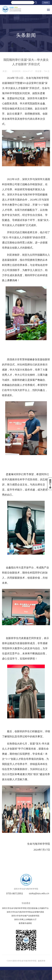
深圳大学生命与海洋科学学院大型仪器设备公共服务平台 (25, 908)
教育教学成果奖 (25, 923)
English (46, 2)
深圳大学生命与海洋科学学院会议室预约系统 (25, 912)
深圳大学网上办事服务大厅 (25, 920)
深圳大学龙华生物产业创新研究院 (25, 916)
